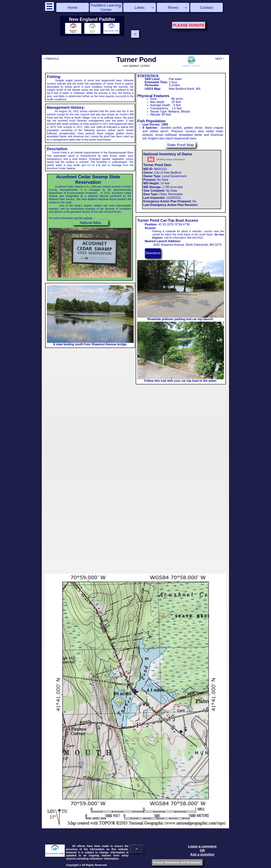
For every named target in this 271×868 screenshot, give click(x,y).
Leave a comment (202, 846)
